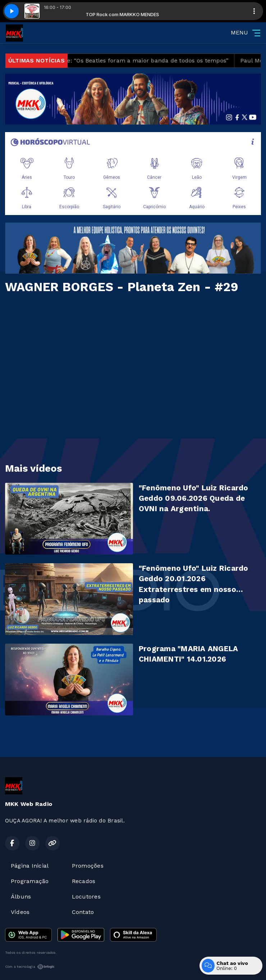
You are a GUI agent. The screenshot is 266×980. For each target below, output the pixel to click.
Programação (30, 881)
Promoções (88, 866)
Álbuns (21, 897)
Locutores (86, 897)
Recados (84, 881)
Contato (83, 912)
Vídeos (20, 912)
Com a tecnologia (30, 967)
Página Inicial (30, 866)
